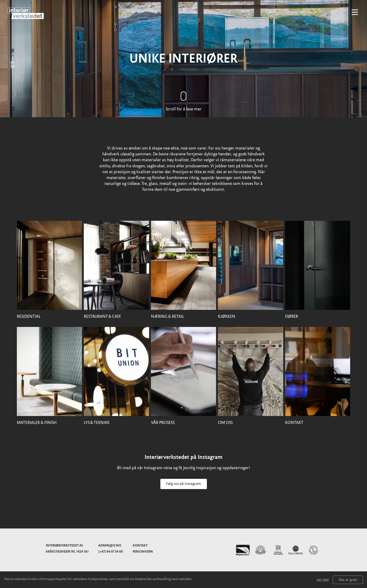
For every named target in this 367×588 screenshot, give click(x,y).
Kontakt (140, 545)
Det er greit (348, 580)
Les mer (323, 580)
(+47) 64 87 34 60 (111, 552)
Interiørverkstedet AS (64, 545)
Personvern (143, 552)
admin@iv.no (110, 545)
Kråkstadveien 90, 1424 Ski (67, 552)
